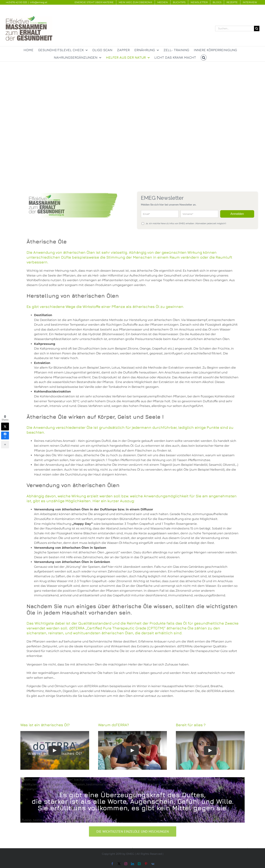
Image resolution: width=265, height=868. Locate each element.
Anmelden (237, 214)
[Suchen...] (235, 28)
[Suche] (257, 28)
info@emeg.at (39, 2)
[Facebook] (5, 435)
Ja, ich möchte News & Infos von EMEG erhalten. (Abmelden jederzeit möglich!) (184, 223)
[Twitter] (5, 427)
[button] (204, 58)
